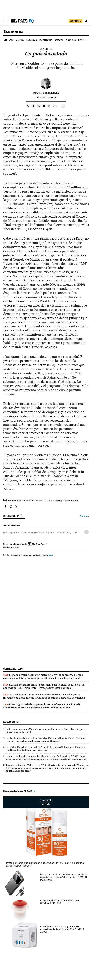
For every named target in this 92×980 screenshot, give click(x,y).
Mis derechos (46, 40)
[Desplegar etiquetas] (86, 532)
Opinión (50, 533)
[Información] (51, 49)
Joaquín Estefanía (46, 93)
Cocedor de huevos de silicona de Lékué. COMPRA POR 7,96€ (60, 902)
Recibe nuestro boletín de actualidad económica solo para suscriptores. (43, 500)
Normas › (84, 516)
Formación (32, 40)
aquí (51, 555)
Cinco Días (71, 40)
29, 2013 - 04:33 (46, 98)
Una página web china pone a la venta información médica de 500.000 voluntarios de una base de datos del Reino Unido (42, 706)
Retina (81, 40)
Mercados (9, 40)
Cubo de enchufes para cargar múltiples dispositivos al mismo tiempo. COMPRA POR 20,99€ (62, 929)
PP (75, 533)
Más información (11, 547)
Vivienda (20, 40)
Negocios (59, 40)
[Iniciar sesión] (86, 21)
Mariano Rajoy (64, 533)
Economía (13, 32)
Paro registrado (11, 533)
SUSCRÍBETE (75, 21)
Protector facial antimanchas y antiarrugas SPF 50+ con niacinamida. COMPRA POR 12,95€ (45, 864)
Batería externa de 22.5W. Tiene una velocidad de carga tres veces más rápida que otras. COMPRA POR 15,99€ (64, 877)
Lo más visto (11, 722)
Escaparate (46, 802)
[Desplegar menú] (6, 21)
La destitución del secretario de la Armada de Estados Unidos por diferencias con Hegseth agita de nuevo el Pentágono (45, 748)
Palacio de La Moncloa (33, 533)
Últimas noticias (13, 669)
